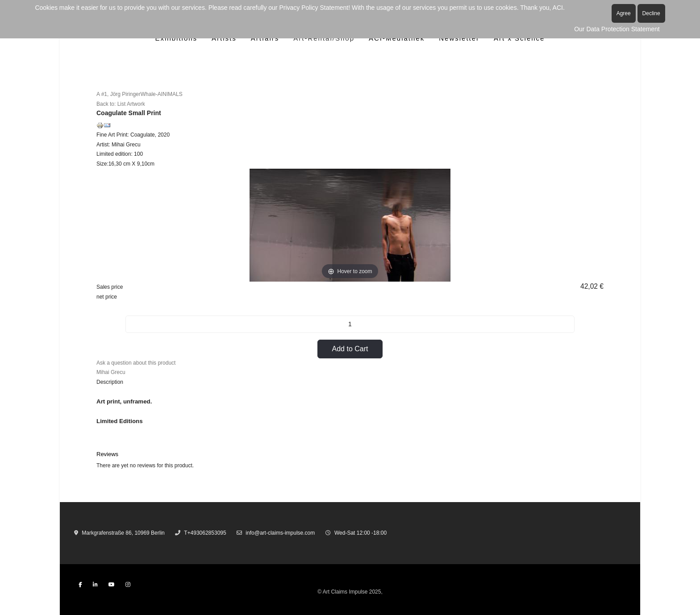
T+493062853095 (205, 533)
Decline (651, 13)
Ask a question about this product (136, 363)
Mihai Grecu (111, 372)
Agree (624, 13)
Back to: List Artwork (121, 104)
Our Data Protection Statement (617, 29)
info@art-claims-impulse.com (280, 533)
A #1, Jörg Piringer (119, 94)
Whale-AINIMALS (162, 94)
